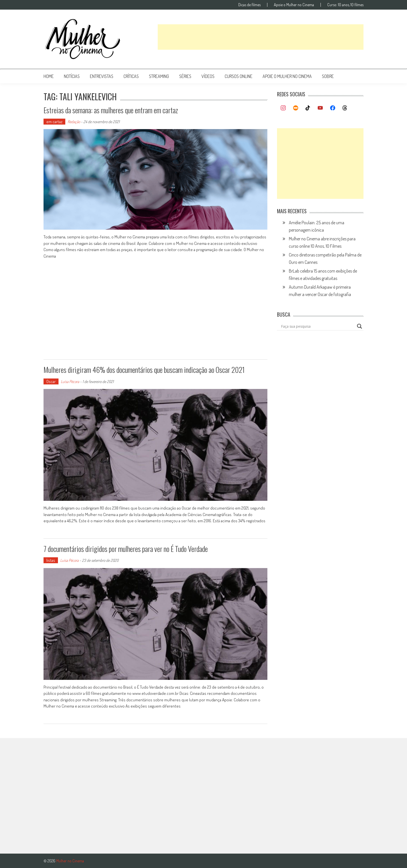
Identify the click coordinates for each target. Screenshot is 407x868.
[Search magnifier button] (360, 326)
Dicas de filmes (249, 5)
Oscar (51, 381)
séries (185, 76)
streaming (159, 76)
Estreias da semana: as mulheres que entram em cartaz (111, 110)
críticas (131, 76)
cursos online (239, 76)
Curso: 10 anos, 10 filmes (345, 5)
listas (51, 560)
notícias (72, 76)
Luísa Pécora (70, 381)
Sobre (328, 76)
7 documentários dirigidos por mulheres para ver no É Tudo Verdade (126, 549)
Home (49, 76)
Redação (74, 122)
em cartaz (54, 122)
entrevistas (102, 76)
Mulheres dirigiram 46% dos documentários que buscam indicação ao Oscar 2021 (144, 370)
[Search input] (318, 326)
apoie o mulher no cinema (287, 76)
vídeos (208, 76)
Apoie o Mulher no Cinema (294, 5)
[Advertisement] (261, 37)
